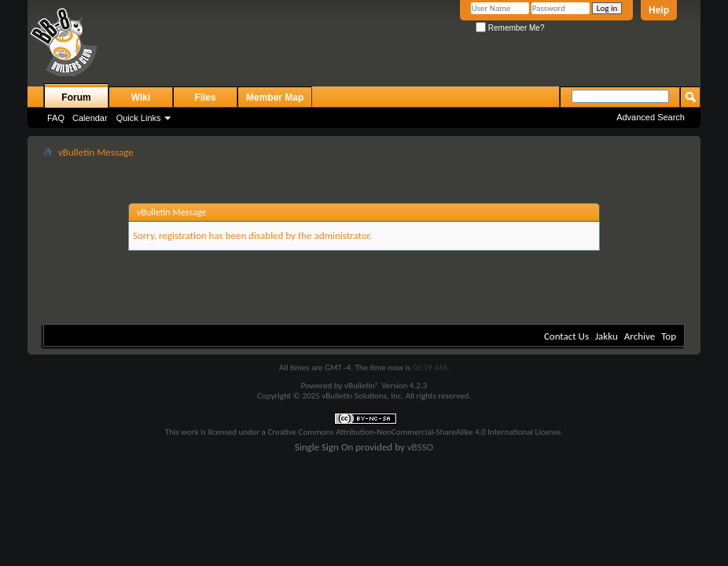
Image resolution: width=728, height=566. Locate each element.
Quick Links (139, 118)
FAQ (56, 118)
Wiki (141, 97)
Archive (640, 336)
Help (659, 10)
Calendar (90, 118)
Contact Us (566, 336)
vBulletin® (362, 386)
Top (669, 336)
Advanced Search (651, 117)
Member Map (275, 97)
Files (205, 97)
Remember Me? (510, 28)
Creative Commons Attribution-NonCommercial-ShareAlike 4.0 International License (414, 432)
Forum (76, 97)
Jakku (607, 336)
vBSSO (421, 447)
